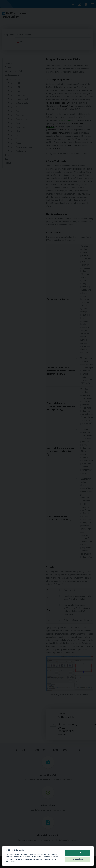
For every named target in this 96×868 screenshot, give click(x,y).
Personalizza (77, 859)
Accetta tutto (77, 853)
